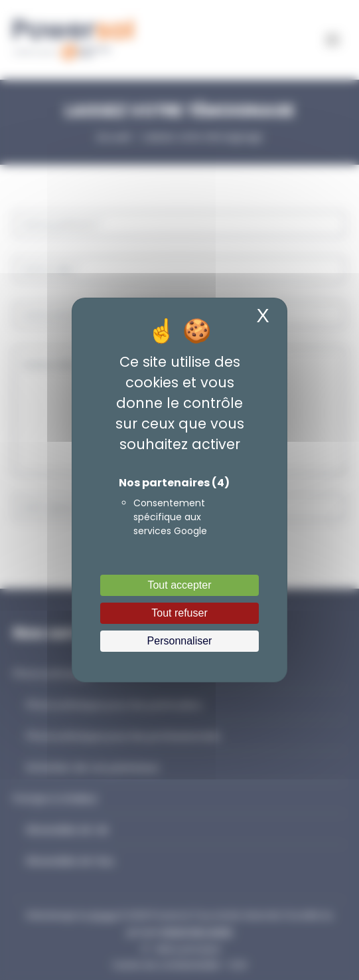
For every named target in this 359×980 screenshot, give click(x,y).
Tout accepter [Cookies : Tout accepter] (179, 585)
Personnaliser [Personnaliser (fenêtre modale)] (180, 641)
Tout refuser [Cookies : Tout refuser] (179, 613)
